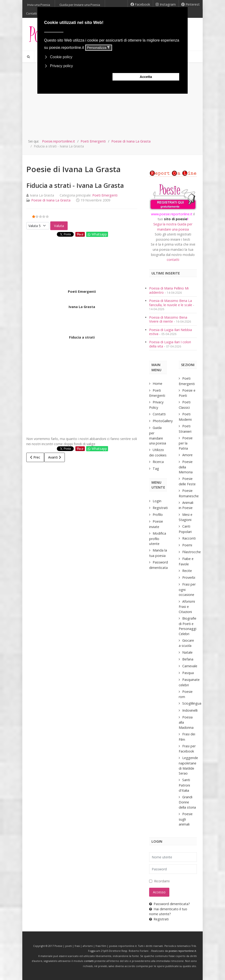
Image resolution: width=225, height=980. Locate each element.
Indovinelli (190, 710)
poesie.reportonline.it (182, 951)
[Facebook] (140, 4)
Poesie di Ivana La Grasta (51, 200)
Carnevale (190, 666)
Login (157, 501)
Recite (187, 571)
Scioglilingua (192, 703)
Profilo (158, 515)
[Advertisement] (112, 104)
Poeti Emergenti (105, 195)
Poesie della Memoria (186, 467)
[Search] (28, 57)
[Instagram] (166, 4)
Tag (156, 469)
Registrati (160, 508)
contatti (173, 260)
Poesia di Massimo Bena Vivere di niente (168, 319)
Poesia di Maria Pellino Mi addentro (169, 290)
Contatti (159, 414)
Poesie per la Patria (186, 443)
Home (157, 384)
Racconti (189, 538)
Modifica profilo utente (158, 538)
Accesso (159, 892)
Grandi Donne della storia (187, 802)
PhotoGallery (163, 421)
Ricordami (162, 881)
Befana (188, 659)
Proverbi (189, 577)
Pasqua (188, 673)
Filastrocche (192, 552)
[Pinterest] (191, 4)
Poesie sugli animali (186, 819)
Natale (187, 652)
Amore (187, 455)
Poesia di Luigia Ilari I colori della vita (170, 344)
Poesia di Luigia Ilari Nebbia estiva (171, 332)
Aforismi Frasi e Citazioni (187, 607)
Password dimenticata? (170, 904)
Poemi (187, 545)
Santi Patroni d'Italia (184, 785)
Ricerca (158, 462)
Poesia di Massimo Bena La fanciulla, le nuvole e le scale (171, 303)
